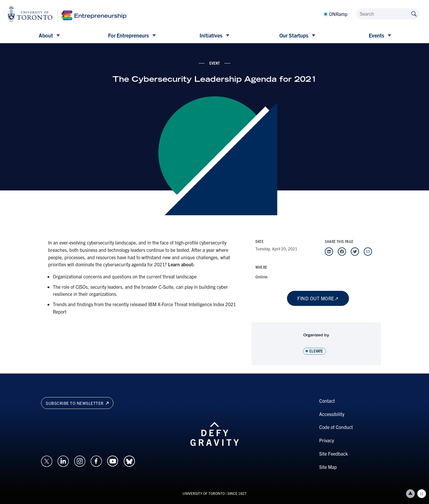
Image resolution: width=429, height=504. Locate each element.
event (215, 63)
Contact (327, 401)
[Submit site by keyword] (414, 13)
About (46, 35)
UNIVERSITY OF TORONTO (204, 493)
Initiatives (211, 35)
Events (376, 35)
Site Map (328, 467)
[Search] (388, 14)
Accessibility (332, 414)
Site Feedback (333, 454)
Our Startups (294, 35)
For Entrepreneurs (128, 35)
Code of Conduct (336, 427)
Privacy (327, 440)
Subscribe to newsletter (77, 403)
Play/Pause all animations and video (422, 494)
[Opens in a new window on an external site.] (47, 461)
